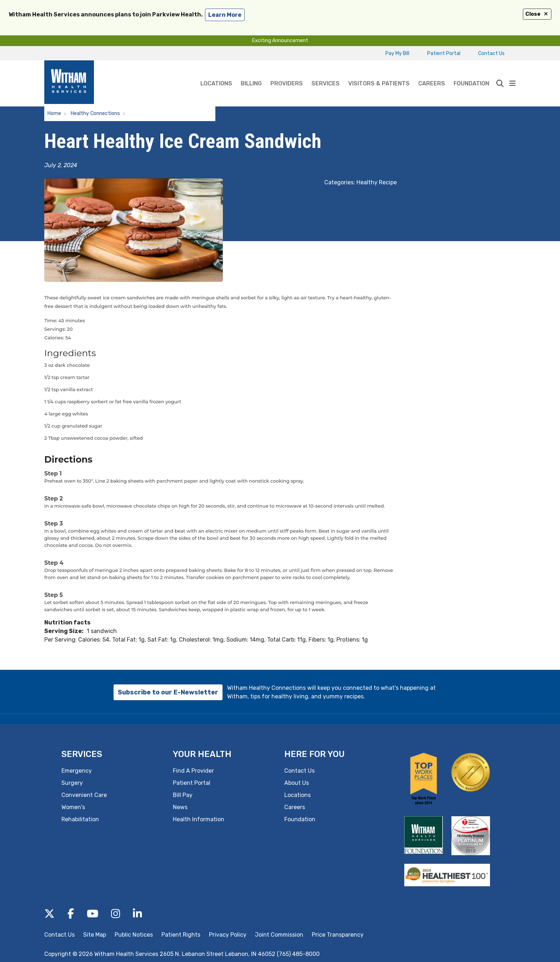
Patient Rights (181, 935)
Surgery (72, 783)
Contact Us (491, 53)
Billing (251, 74)
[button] (512, 84)
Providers (287, 74)
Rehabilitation (80, 819)
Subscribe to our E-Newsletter (168, 692)
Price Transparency (338, 935)
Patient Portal (444, 53)
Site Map (95, 935)
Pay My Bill (397, 53)
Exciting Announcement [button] (280, 41)
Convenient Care (84, 795)
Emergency (77, 771)
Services (326, 74)
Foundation (471, 74)
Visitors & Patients (379, 74)
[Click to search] (500, 84)
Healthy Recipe (377, 182)
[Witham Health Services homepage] (69, 83)
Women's (73, 807)
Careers (432, 74)
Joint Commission (279, 935)
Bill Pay (183, 795)
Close (537, 14)
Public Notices (134, 935)
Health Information (199, 819)
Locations (216, 74)
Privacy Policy (228, 935)
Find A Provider (193, 771)
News (180, 807)
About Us (297, 783)
